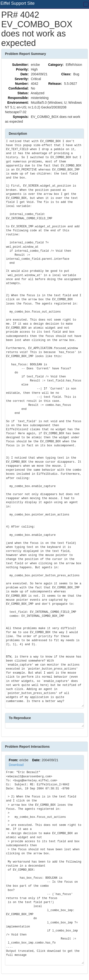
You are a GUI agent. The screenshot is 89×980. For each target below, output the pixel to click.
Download (16, 753)
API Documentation (19, 969)
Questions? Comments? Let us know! (59, 969)
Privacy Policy (67, 976)
